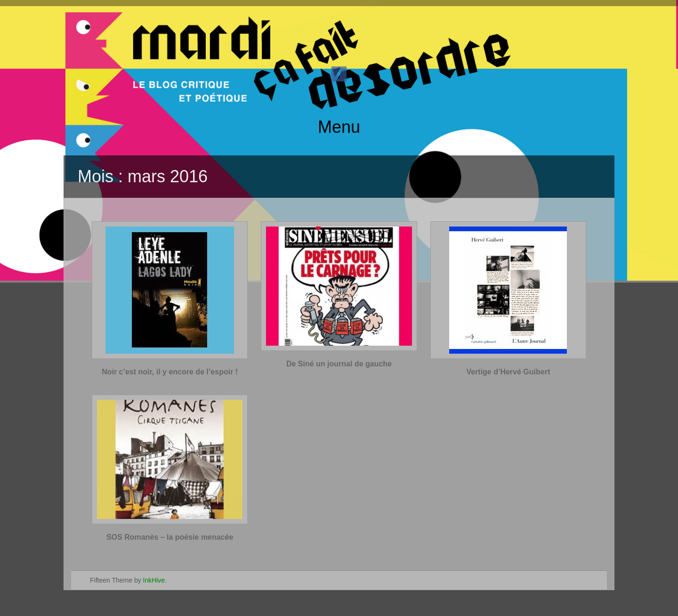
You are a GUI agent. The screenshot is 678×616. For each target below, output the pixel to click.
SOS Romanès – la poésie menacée (170, 537)
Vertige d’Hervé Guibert (508, 372)
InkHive (154, 580)
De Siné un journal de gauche (339, 364)
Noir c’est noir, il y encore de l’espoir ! (170, 372)
